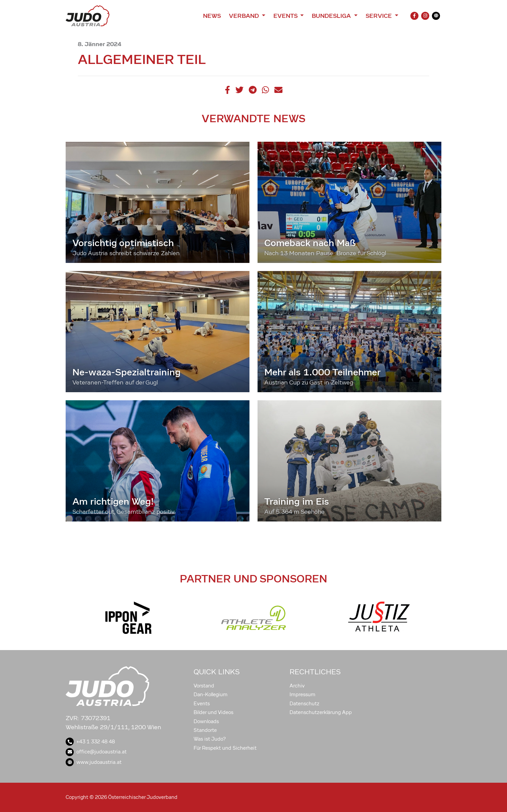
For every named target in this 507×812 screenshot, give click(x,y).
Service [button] (380, 16)
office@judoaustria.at (96, 752)
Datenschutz (305, 704)
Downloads (206, 721)
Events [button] (286, 16)
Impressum (302, 695)
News (212, 16)
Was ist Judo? (210, 739)
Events (202, 704)
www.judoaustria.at (94, 762)
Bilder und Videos (213, 712)
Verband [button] (245, 16)
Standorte (205, 730)
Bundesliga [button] (332, 16)
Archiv (297, 686)
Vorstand (204, 686)
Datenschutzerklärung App (321, 712)
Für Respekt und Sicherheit (225, 748)
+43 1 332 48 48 (90, 742)
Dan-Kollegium (211, 695)
